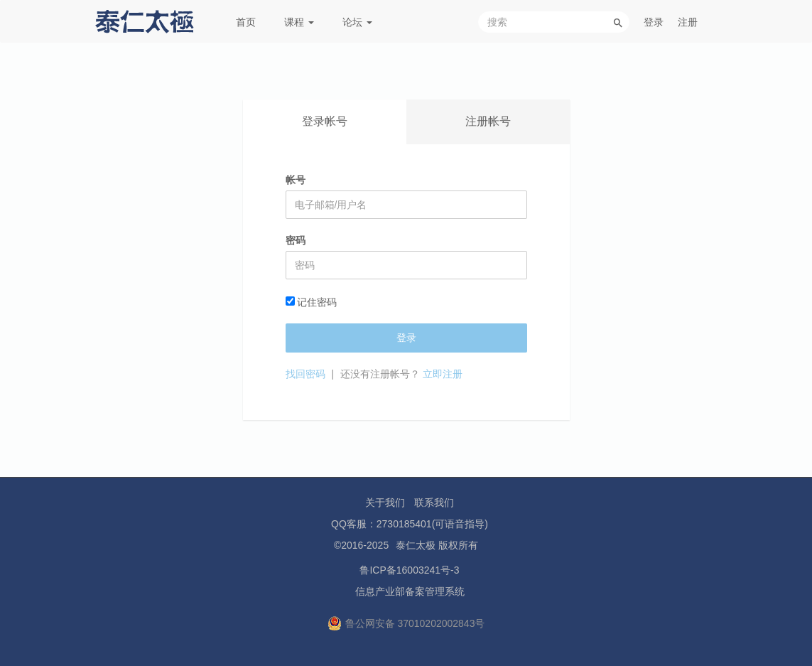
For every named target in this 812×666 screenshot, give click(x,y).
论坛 (357, 22)
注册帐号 (488, 121)
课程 (299, 22)
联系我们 (434, 503)
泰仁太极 (416, 545)
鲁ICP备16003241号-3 (409, 570)
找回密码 (305, 374)
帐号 (296, 180)
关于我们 (385, 503)
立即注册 (443, 374)
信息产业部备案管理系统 (410, 591)
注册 (688, 22)
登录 (654, 22)
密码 (296, 240)
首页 (246, 22)
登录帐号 (325, 121)
